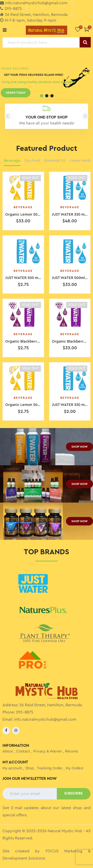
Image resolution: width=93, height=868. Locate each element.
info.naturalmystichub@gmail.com (45, 719)
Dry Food (32, 161)
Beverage (12, 161)
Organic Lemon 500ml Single (31, 215)
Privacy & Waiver (47, 751)
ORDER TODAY (16, 93)
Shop (30, 768)
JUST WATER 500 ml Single (28, 278)
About (8, 751)
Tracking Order (50, 768)
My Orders (75, 768)
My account (12, 768)
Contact (23, 751)
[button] (87, 29)
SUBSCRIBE (74, 793)
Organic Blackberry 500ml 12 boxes (36, 341)
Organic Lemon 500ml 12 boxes (33, 405)
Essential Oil (55, 161)
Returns (71, 751)
